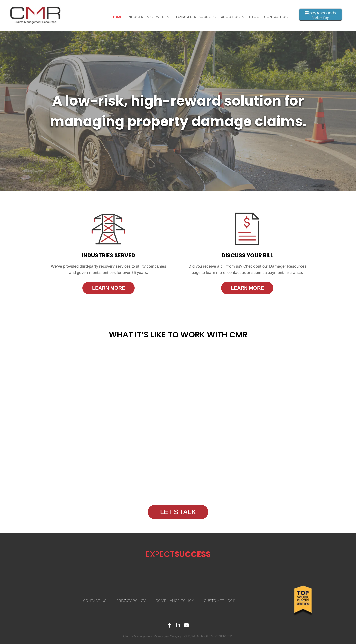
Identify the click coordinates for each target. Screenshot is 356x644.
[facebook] (170, 626)
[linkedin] (178, 626)
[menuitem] (117, 17)
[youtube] (186, 626)
